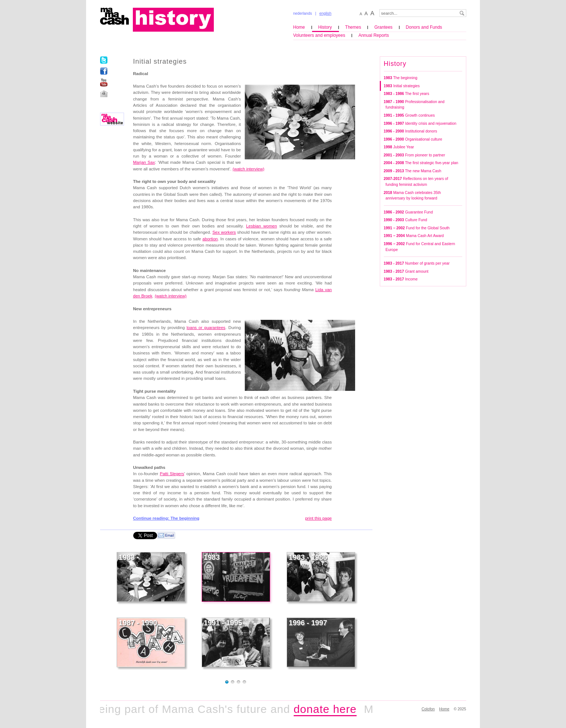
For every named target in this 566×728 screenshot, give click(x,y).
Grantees (383, 27)
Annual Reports (374, 35)
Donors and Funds (424, 27)
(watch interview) (248, 169)
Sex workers (224, 232)
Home (299, 27)
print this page (318, 518)
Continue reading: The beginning (166, 518)
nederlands (303, 13)
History (325, 27)
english (326, 13)
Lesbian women (262, 226)
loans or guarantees (206, 328)
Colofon (428, 709)
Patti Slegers (172, 474)
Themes (353, 27)
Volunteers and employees (319, 35)
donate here (329, 709)
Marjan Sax (144, 162)
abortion (210, 239)
